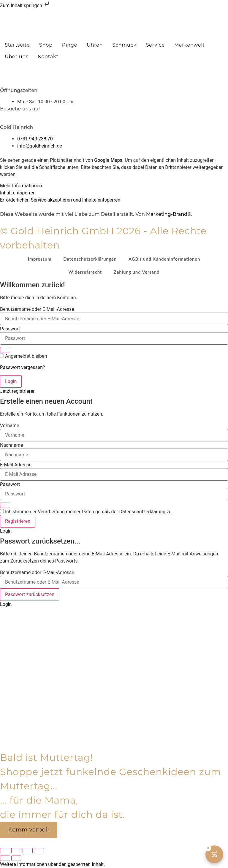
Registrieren (18, 521)
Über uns (17, 57)
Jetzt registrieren (18, 391)
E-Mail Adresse (16, 465)
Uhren (95, 45)
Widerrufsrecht (85, 272)
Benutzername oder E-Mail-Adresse (37, 309)
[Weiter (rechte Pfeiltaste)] (16, 858)
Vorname (9, 426)
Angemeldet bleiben (26, 356)
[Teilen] (28, 850)
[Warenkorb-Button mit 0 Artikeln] (214, 854)
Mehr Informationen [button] (21, 186)
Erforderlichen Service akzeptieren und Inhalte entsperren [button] (60, 200)
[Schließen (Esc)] (39, 850)
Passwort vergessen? (23, 367)
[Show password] (5, 350)
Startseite (17, 45)
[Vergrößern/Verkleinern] (5, 850)
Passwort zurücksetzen (30, 594)
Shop (46, 45)
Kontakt (48, 57)
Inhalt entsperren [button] (18, 193)
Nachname (11, 445)
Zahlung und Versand (137, 272)
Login (11, 381)
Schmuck (124, 45)
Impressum (40, 259)
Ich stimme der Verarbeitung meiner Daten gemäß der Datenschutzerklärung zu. (89, 512)
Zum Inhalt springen (25, 5)
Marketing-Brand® (169, 214)
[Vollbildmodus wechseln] (16, 850)
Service (155, 45)
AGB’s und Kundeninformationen (164, 259)
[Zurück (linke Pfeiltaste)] (5, 858)
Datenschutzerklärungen (90, 259)
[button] (114, 64)
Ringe (70, 45)
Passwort (10, 329)
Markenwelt (190, 45)
